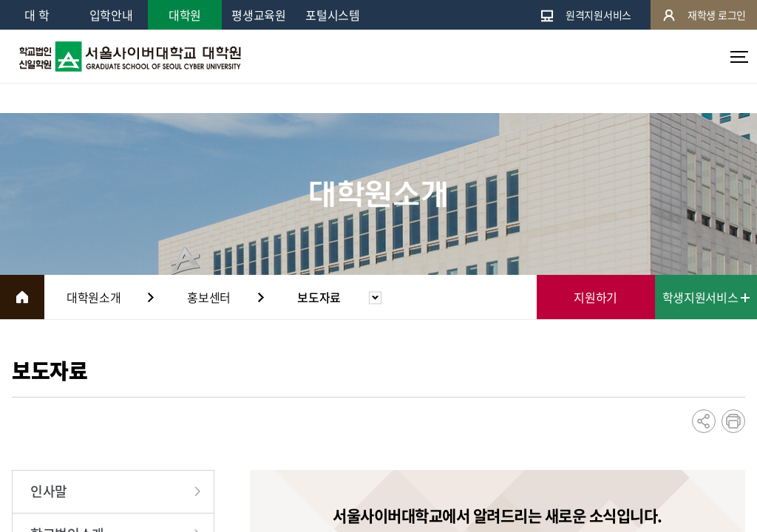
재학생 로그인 (704, 15)
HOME (22, 297)
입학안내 (111, 15)
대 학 (37, 15)
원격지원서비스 (585, 15)
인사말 (49, 491)
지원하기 (595, 297)
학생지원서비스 (706, 297)
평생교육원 (258, 15)
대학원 (185, 15)
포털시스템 (332, 15)
